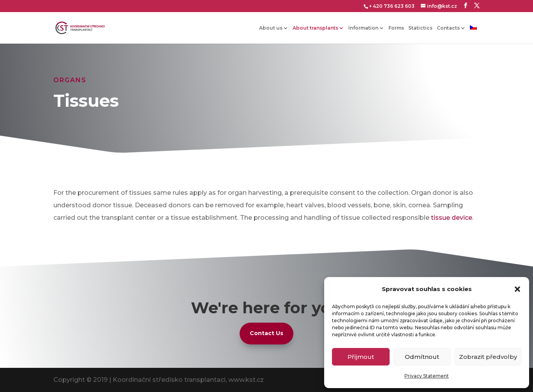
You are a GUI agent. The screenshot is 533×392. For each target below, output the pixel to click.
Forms (396, 28)
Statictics (420, 28)
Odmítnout (422, 357)
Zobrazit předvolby (488, 357)
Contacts (448, 28)
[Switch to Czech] (473, 34)
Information (363, 28)
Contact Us (266, 333)
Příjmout (361, 357)
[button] (517, 289)
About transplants (315, 28)
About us (271, 28)
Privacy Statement (427, 376)
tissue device (452, 218)
